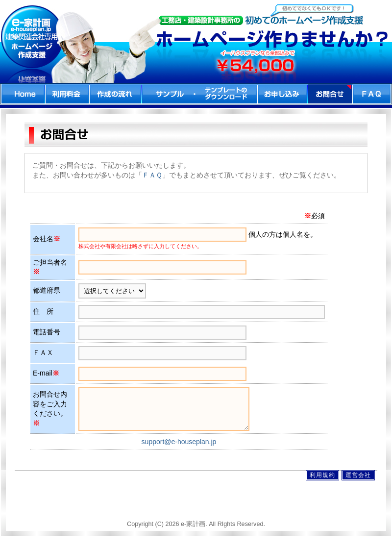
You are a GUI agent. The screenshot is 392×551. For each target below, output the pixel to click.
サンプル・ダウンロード (199, 94)
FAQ (372, 94)
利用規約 (322, 482)
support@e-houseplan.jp (179, 449)
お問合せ (330, 94)
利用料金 (67, 94)
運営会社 (358, 482)
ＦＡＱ (152, 175)
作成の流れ (115, 94)
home (23, 94)
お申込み (282, 94)
